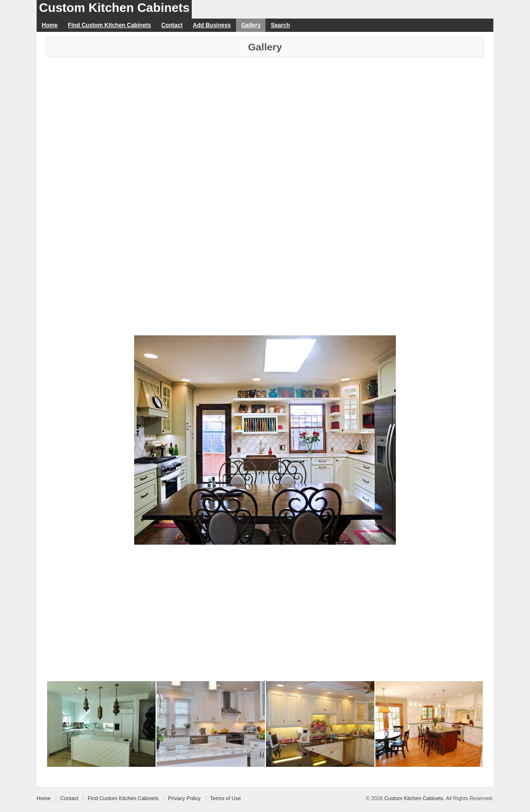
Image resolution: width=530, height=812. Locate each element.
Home (50, 25)
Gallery (251, 25)
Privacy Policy (184, 798)
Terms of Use (226, 798)
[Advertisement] (265, 128)
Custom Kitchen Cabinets (114, 8)
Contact (172, 25)
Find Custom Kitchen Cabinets (110, 25)
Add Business (212, 25)
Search (280, 25)
